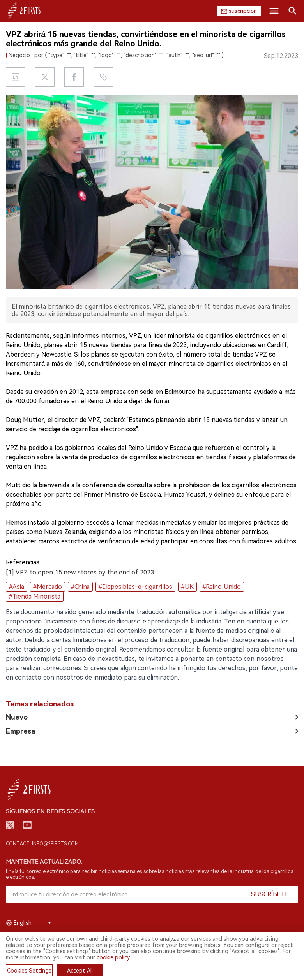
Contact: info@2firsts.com (42, 844)
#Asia (17, 587)
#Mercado (48, 587)
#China (80, 587)
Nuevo (17, 717)
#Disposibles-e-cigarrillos (135, 587)
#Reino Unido (222, 587)
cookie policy (113, 957)
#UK (187, 587)
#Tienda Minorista (35, 596)
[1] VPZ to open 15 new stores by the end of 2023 (80, 572)
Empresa (21, 731)
